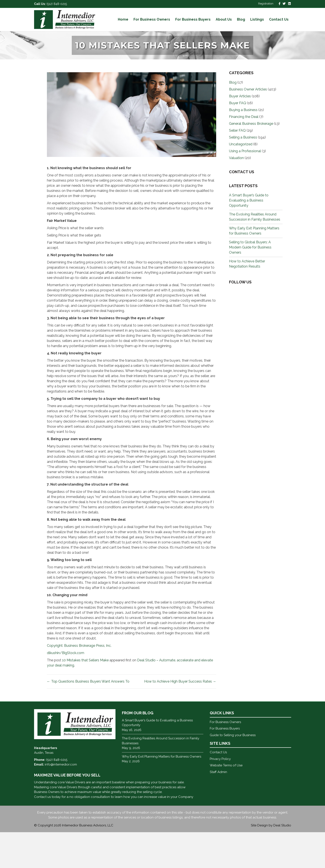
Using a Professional (245, 187)
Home (123, 19)
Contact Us (279, 19)
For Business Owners (152, 19)
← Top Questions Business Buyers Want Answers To (88, 717)
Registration (266, 4)
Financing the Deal (244, 153)
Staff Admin (218, 808)
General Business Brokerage (251, 159)
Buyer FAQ (238, 139)
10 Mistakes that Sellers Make (85, 696)
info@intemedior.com (61, 800)
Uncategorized (241, 180)
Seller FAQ (237, 166)
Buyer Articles (240, 132)
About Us (224, 19)
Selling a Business (243, 173)
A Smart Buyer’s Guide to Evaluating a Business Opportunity (249, 236)
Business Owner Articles (248, 125)
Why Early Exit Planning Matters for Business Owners (162, 792)
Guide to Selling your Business (233, 771)
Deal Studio (282, 861)
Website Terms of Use (226, 801)
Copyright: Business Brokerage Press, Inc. (79, 682)
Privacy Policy (220, 795)
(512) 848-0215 (57, 4)
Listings (257, 19)
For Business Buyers (193, 19)
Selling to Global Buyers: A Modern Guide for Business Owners (250, 283)
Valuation (236, 194)
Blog (241, 19)
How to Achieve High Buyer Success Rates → (180, 717)
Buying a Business (243, 146)
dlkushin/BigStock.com (66, 689)
